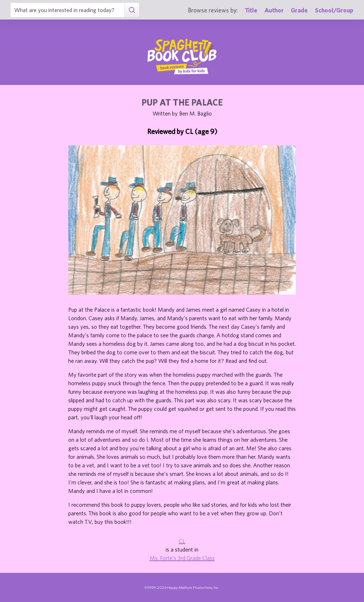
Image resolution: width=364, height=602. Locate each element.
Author (274, 10)
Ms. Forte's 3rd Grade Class (182, 558)
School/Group (334, 10)
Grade (299, 10)
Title (251, 10)
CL (182, 541)
